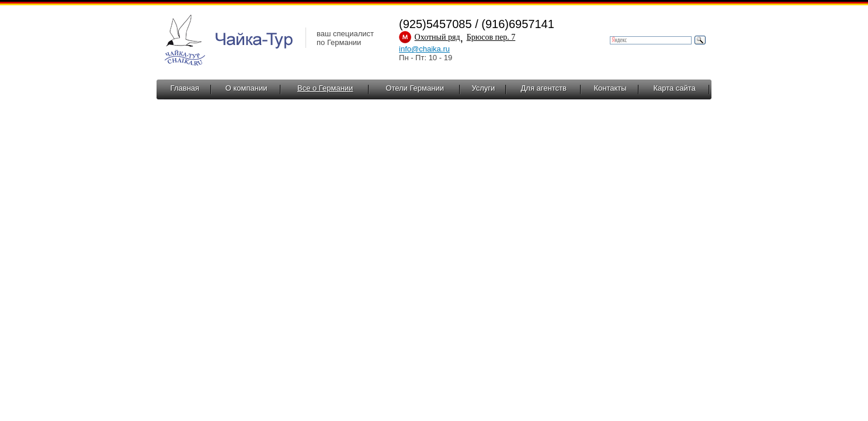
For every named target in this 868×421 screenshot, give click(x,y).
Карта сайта (674, 88)
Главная (185, 88)
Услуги (483, 88)
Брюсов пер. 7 (491, 37)
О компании (246, 88)
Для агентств (544, 88)
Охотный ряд (438, 37)
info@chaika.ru (424, 49)
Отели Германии (415, 88)
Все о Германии (325, 88)
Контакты (610, 88)
